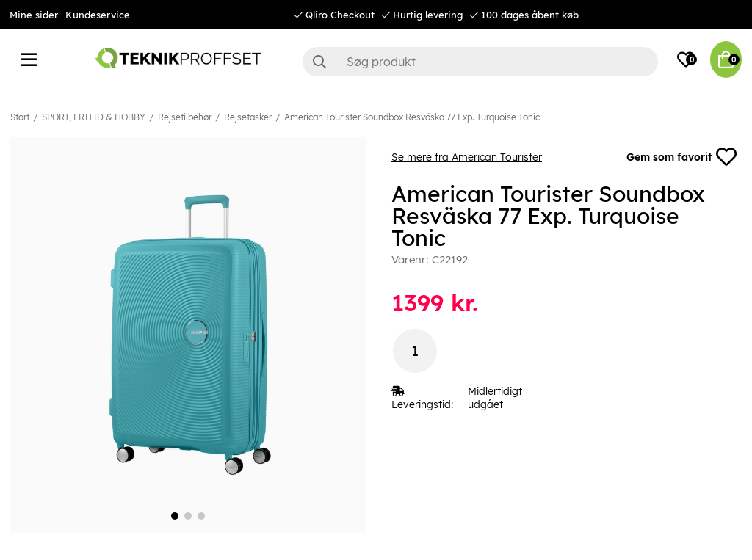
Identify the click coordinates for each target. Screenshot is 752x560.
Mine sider (34, 15)
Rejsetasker (248, 117)
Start (20, 117)
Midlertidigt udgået (495, 398)
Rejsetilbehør (185, 117)
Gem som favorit (681, 157)
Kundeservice (98, 15)
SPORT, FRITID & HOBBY (94, 117)
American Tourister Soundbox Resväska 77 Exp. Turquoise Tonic (412, 117)
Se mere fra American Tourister (467, 157)
